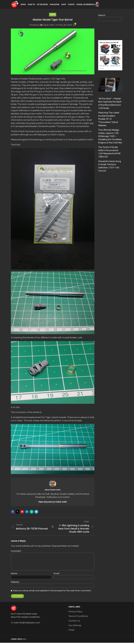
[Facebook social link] (13, 513)
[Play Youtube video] (110, 86)
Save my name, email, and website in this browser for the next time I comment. (52, 592)
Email (57, 575)
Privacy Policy (75, 613)
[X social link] (17, 513)
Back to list (53, 528)
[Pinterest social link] (22, 513)
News (53, 15)
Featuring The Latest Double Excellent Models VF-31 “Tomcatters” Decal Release (109, 120)
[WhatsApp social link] (32, 513)
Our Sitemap (75, 627)
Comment (16, 552)
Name (14, 575)
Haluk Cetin (48, 26)
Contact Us (74, 622)
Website (15, 583)
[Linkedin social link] (27, 513)
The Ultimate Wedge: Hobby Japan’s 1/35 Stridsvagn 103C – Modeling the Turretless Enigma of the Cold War (110, 137)
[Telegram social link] (36, 513)
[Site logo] (15, 5)
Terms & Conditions (78, 617)
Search (102, 16)
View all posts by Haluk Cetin (53, 503)
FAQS (71, 631)
